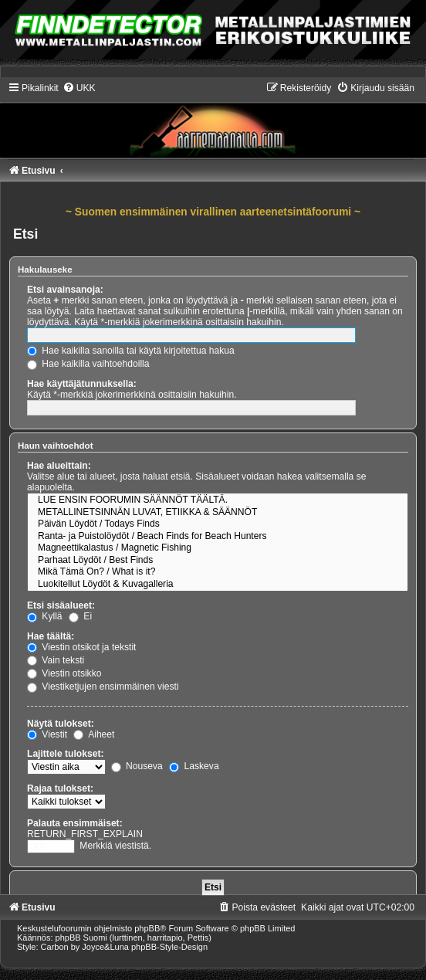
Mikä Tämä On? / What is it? (218, 572)
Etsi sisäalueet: (61, 605)
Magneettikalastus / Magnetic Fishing (218, 548)
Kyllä (45, 616)
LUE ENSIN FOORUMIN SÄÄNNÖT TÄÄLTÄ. (218, 500)
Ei (80, 616)
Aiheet (94, 734)
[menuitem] (79, 88)
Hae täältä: (51, 636)
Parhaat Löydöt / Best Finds (218, 561)
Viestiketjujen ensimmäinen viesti (103, 687)
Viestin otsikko (64, 673)
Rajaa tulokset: (60, 788)
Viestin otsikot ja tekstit (81, 647)
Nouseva (137, 766)
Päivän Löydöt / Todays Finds (218, 524)
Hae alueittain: (59, 466)
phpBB (147, 928)
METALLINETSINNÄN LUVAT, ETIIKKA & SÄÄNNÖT (218, 513)
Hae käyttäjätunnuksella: (82, 384)
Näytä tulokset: (61, 724)
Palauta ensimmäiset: (75, 823)
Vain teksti (56, 660)
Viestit (47, 734)
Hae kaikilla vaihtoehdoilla (88, 364)
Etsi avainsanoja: (65, 290)
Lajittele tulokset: (65, 754)
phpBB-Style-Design (169, 947)
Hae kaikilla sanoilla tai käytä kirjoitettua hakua (131, 351)
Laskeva (194, 766)
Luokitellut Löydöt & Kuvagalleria (218, 585)
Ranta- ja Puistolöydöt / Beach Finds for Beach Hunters (218, 537)
